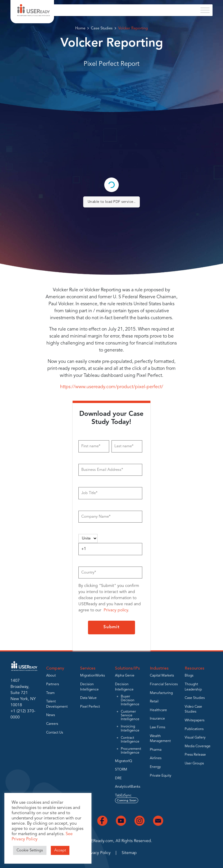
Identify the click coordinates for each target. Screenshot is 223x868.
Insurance (157, 719)
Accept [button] (60, 850)
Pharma (156, 750)
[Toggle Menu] (205, 10)
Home (80, 28)
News (51, 715)
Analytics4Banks (128, 787)
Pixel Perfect (90, 707)
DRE (118, 778)
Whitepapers (195, 720)
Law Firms (158, 727)
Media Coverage (198, 746)
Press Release (195, 755)
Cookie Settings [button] (30, 850)
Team (50, 693)
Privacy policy (116, 610)
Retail (154, 702)
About (51, 676)
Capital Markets (162, 676)
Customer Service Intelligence (130, 716)
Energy (155, 767)
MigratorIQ (124, 761)
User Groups (194, 764)
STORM (121, 770)
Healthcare (158, 710)
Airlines (156, 758)
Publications (194, 729)
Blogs (189, 676)
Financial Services (164, 684)
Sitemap (129, 853)
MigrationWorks (92, 676)
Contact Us (55, 733)
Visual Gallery (195, 738)
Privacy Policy (98, 853)
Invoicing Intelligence (130, 728)
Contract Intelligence (130, 740)
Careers (52, 724)
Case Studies (102, 28)
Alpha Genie (125, 676)
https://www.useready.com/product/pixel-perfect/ (112, 387)
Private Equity (161, 776)
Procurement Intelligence (131, 751)
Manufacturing (161, 693)
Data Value (88, 698)
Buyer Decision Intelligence (130, 700)
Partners (53, 684)
